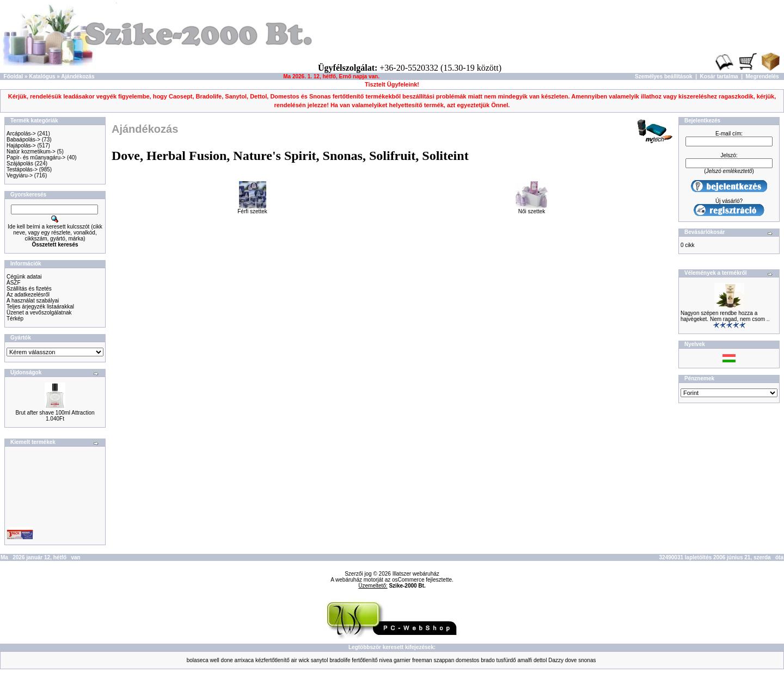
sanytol (320, 660)
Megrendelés (762, 76)
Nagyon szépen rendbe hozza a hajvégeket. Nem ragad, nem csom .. (725, 316)
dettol (540, 660)
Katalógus (42, 76)
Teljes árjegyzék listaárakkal (40, 307)
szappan (444, 660)
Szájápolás (20, 163)
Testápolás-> (22, 169)
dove (571, 660)
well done (222, 660)
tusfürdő (506, 660)
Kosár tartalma (719, 76)
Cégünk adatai (24, 277)
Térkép (15, 319)
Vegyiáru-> (20, 175)
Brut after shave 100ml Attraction (55, 413)
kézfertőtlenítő (272, 660)
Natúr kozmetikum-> (31, 152)
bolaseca (198, 660)
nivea (385, 660)
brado (488, 660)
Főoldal (14, 76)
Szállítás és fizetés (29, 289)
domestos (467, 660)
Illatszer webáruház (416, 574)
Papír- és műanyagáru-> (36, 158)
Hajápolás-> (21, 146)
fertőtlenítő (365, 660)
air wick (300, 660)
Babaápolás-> (23, 140)
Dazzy (556, 660)
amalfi (525, 660)
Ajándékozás (78, 76)
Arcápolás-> (21, 134)
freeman (422, 660)
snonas (587, 660)
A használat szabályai (33, 301)
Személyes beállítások (664, 76)
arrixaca (244, 660)
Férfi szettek (252, 209)
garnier (402, 660)
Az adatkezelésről (28, 295)
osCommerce (408, 580)
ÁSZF (14, 283)
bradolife (340, 660)
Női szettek (532, 209)
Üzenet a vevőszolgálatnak (39, 313)
